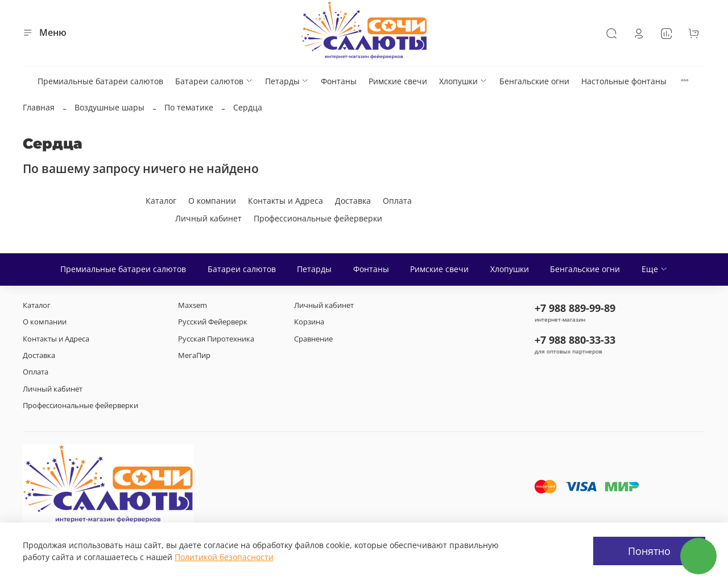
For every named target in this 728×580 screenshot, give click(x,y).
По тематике (189, 107)
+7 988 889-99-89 (575, 308)
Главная (39, 107)
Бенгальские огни (534, 81)
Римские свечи (398, 81)
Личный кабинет (208, 218)
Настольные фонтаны (624, 81)
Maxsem (193, 305)
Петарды (287, 81)
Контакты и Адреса (286, 201)
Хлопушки (463, 81)
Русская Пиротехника (216, 339)
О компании (212, 201)
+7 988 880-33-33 (575, 340)
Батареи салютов (214, 81)
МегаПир (194, 355)
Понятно (649, 551)
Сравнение (313, 339)
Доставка (353, 201)
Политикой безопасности (224, 557)
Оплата (397, 201)
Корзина (309, 322)
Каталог (161, 201)
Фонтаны (339, 81)
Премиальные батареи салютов (100, 81)
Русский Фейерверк (213, 322)
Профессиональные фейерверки (318, 218)
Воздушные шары (109, 107)
